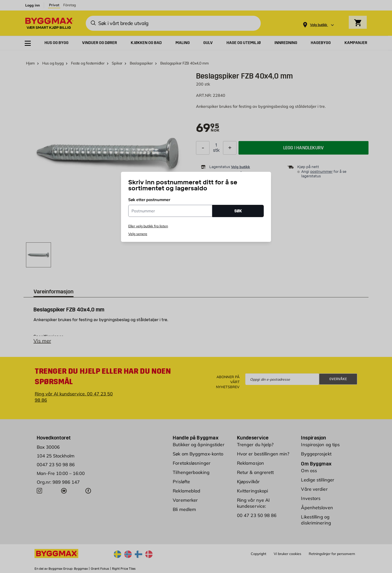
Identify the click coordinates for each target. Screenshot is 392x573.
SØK (238, 211)
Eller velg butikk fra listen (148, 226)
